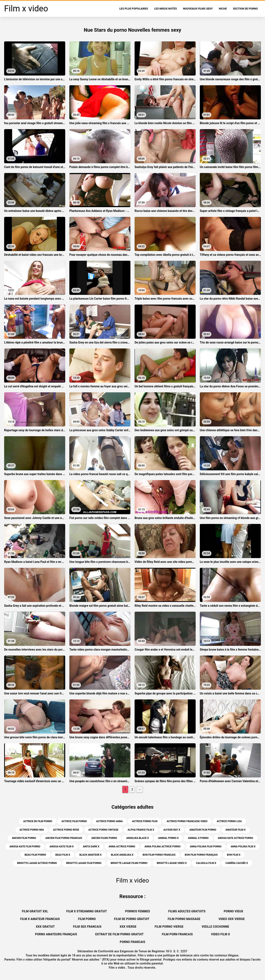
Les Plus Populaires (134, 9)
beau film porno (35, 855)
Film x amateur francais (40, 919)
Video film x (220, 934)
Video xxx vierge (232, 919)
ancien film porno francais (64, 838)
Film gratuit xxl (35, 911)
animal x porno (198, 838)
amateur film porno (203, 830)
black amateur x (91, 855)
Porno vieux (234, 911)
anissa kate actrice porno (235, 838)
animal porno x (168, 838)
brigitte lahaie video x (172, 863)
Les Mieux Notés (166, 9)
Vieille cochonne (215, 927)
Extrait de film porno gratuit (119, 934)
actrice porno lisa (229, 821)
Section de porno (245, 9)
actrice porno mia (32, 830)
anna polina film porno (206, 847)
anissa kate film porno (25, 847)
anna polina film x (243, 847)
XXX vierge (128, 927)
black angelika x (122, 855)
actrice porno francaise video (187, 821)
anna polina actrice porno (163, 847)
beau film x (63, 855)
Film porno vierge (169, 927)
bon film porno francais (159, 855)
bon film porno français (201, 855)
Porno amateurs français (56, 934)
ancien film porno (24, 838)
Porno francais (133, 942)
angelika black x (137, 838)
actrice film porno (74, 821)
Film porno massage (184, 919)
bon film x (234, 855)
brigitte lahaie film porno (84, 863)
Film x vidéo (117, 968)
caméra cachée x (237, 863)
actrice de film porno (38, 821)
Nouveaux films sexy (198, 9)
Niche (223, 9)
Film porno (87, 919)
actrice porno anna (109, 821)
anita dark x (91, 847)
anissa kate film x (62, 847)
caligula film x (206, 863)
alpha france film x (141, 830)
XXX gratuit (45, 927)
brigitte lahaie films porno (129, 863)
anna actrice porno (122, 847)
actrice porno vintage (103, 830)
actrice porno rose (66, 830)
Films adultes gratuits (187, 911)
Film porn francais (177, 934)
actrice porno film (145, 821)
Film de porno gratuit (132, 919)
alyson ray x (172, 830)
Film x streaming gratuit (87, 911)
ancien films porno (104, 838)
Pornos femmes (137, 911)
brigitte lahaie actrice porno (37, 863)
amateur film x (235, 830)
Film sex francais (87, 927)
